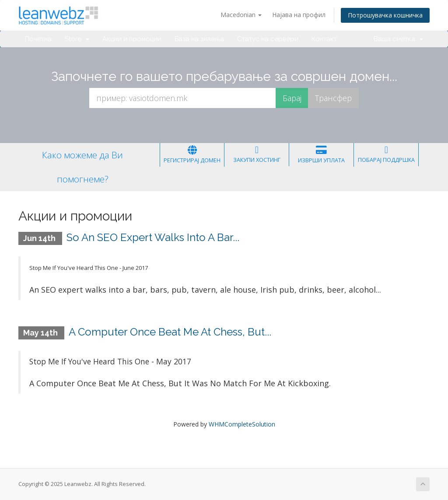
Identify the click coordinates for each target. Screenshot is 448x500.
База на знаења (199, 39)
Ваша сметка (398, 39)
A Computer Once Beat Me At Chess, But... (170, 332)
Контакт (324, 39)
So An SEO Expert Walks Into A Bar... (153, 237)
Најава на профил (299, 15)
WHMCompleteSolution (242, 424)
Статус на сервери (268, 39)
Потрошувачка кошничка (385, 15)
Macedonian (241, 15)
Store (77, 39)
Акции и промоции (132, 39)
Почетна (38, 39)
